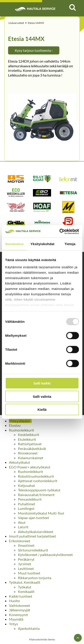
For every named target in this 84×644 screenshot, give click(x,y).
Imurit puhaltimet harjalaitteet (32, 536)
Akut (22, 522)
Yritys (13, 624)
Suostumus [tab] (14, 244)
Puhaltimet (27, 504)
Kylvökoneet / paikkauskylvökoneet (45, 555)
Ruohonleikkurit (22, 430)
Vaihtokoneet (19, 605)
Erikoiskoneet (20, 541)
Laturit (23, 527)
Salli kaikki (42, 383)
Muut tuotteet (29, 573)
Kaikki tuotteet (21, 596)
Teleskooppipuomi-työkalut (39, 490)
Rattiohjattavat (30, 444)
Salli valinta (42, 396)
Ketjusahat (26, 485)
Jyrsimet (25, 564)
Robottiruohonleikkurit (36, 476)
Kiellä (42, 410)
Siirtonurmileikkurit (33, 550)
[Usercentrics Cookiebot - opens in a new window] (60, 231)
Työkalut (25, 587)
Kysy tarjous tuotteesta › (34, 50)
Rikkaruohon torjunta (35, 578)
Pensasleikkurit (30, 499)
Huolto (14, 601)
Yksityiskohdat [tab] (42, 244)
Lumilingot (26, 508)
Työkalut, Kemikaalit (25, 582)
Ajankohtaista (29, 628)
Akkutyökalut (19, 462)
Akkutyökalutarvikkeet (36, 532)
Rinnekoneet (28, 453)
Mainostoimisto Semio (42, 639)
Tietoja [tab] (70, 244)
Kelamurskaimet (31, 458)
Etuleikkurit (27, 439)
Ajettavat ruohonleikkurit (38, 481)
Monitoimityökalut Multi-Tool (41, 513)
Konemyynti (18, 615)
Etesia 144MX (36, 23)
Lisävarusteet (16, 23)
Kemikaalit (26, 591)
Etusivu (15, 425)
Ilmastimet (26, 545)
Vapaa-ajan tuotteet (33, 518)
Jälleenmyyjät (20, 610)
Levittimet (26, 568)
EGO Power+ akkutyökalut (30, 467)
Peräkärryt (26, 559)
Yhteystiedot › (20, 421)
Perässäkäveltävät (32, 449)
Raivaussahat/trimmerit (36, 495)
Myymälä (16, 619)
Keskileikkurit (29, 435)
